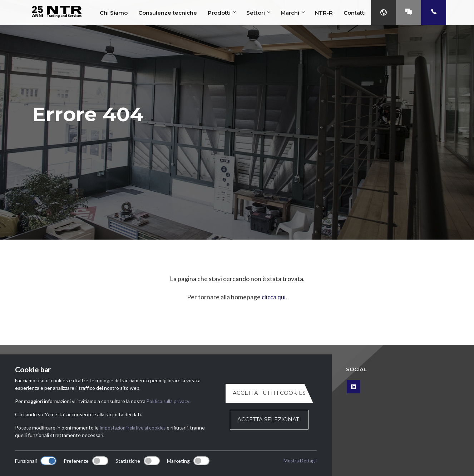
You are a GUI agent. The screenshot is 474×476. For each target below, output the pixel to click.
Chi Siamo (114, 13)
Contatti (355, 13)
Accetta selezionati (269, 420)
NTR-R (324, 13)
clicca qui (274, 297)
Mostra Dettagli (299, 461)
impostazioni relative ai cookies (134, 428)
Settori (258, 13)
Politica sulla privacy (169, 401)
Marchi (292, 13)
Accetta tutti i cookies (269, 393)
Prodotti (222, 13)
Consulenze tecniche (168, 13)
